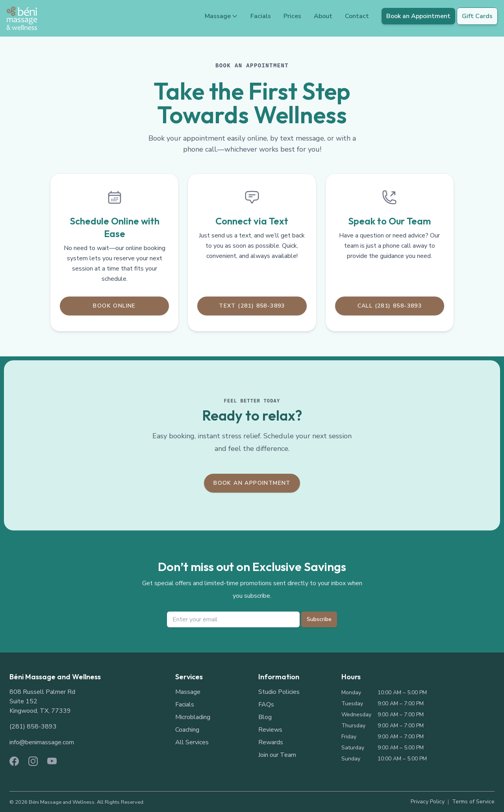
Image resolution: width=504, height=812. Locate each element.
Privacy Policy (428, 802)
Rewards (271, 742)
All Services (192, 742)
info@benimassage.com (42, 742)
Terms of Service (473, 802)
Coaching (187, 730)
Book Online (114, 306)
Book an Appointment (418, 16)
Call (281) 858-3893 (390, 306)
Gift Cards (477, 16)
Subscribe (319, 619)
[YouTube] (52, 761)
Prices (292, 16)
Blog (265, 717)
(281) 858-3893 (33, 727)
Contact (357, 16)
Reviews (270, 730)
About (323, 16)
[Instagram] (33, 761)
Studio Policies (279, 692)
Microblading (193, 717)
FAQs (266, 704)
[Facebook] (14, 761)
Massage (221, 16)
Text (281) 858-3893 (252, 306)
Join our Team (277, 755)
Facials (261, 16)
